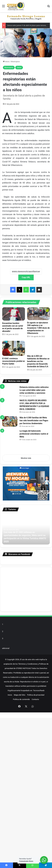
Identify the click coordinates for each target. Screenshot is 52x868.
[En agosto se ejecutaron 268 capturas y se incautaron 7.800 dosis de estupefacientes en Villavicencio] (39, 314)
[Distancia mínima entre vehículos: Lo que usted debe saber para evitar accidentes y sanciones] (25, 401)
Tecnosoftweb (39, 841)
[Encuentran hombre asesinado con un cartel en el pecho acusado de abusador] (14, 314)
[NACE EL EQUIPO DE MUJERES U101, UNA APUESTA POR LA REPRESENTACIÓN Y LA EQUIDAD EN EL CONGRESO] (25, 452)
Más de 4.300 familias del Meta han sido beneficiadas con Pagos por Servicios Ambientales (42, 501)
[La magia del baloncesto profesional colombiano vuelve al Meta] (25, 552)
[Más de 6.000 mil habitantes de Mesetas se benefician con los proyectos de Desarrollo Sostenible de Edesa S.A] (39, 347)
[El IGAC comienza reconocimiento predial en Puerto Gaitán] (14, 348)
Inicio (6, 62)
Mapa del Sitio (20, 845)
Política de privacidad (36, 845)
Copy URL (26, 277)
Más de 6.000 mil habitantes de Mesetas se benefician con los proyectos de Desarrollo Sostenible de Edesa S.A (38, 361)
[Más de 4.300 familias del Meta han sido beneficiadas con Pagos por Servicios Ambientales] (17, 501)
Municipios (15, 62)
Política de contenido (21, 849)
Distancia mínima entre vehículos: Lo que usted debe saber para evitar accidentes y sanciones (34, 420)
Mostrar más (26, 603)
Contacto (35, 849)
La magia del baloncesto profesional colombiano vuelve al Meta (34, 591)
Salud (19, 67)
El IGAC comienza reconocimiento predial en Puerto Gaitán (14, 361)
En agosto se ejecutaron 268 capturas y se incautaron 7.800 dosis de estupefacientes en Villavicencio (38, 328)
